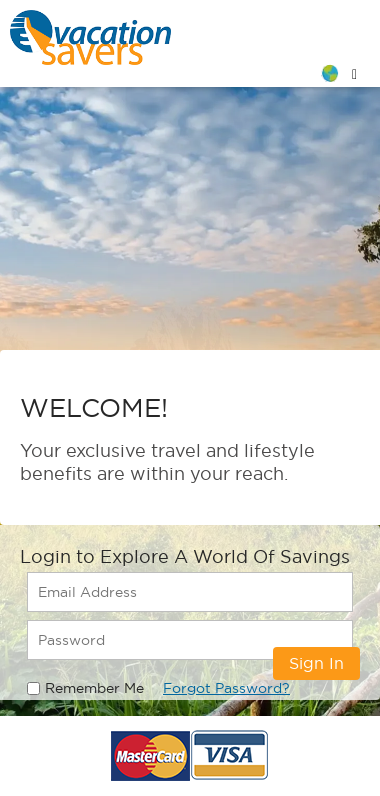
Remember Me (94, 688)
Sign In (316, 663)
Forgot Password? (226, 688)
